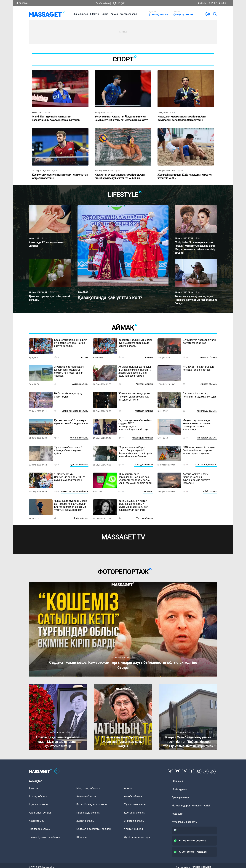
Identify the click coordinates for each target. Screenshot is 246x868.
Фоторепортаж (128, 14)
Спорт (105, 14)
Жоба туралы (180, 789)
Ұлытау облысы (145, 518)
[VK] (185, 771)
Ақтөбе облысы (80, 384)
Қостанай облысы (79, 438)
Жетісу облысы (81, 518)
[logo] (47, 14)
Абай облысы (210, 491)
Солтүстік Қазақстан (206, 465)
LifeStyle (95, 14)
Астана (85, 357)
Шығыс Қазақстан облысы (75, 491)
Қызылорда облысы (142, 438)
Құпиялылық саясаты (184, 822)
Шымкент (148, 491)
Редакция (177, 814)
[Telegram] (206, 771)
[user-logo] (208, 14)
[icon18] (57, 771)
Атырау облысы (209, 384)
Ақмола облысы (209, 357)
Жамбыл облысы (144, 411)
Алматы (149, 357)
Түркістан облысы (79, 465)
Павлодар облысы (143, 465)
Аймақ (114, 14)
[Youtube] (178, 771)
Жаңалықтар (81, 14)
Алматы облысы (144, 384)
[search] (215, 14)
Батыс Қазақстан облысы (75, 411)
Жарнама (22, 3)
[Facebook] (192, 771)
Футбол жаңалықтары (137, 837)
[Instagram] (199, 771)
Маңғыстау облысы (207, 438)
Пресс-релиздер (181, 797)
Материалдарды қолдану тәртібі (191, 806)
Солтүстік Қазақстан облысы (94, 829)
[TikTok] (171, 771)
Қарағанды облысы (207, 411)
